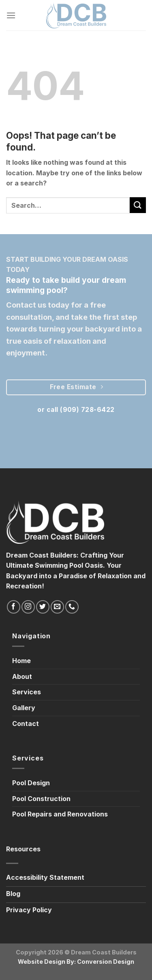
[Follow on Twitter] (43, 607)
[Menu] (11, 15)
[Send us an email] (57, 607)
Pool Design (31, 783)
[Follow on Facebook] (14, 607)
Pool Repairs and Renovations (60, 814)
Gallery (24, 708)
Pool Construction (41, 799)
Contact (26, 724)
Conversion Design (106, 962)
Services (27, 692)
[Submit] (138, 205)
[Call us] (72, 607)
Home (21, 661)
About (22, 676)
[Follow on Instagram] (28, 607)
